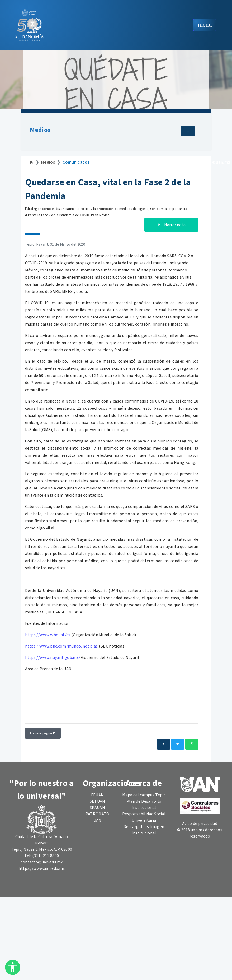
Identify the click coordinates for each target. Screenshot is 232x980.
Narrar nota (171, 225)
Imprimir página (43, 733)
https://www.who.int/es (48, 635)
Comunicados (76, 162)
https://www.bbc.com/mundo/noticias (61, 646)
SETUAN (98, 801)
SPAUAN (97, 808)
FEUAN (98, 795)
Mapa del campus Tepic (144, 795)
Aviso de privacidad (200, 824)
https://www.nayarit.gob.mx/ (53, 658)
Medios (40, 130)
